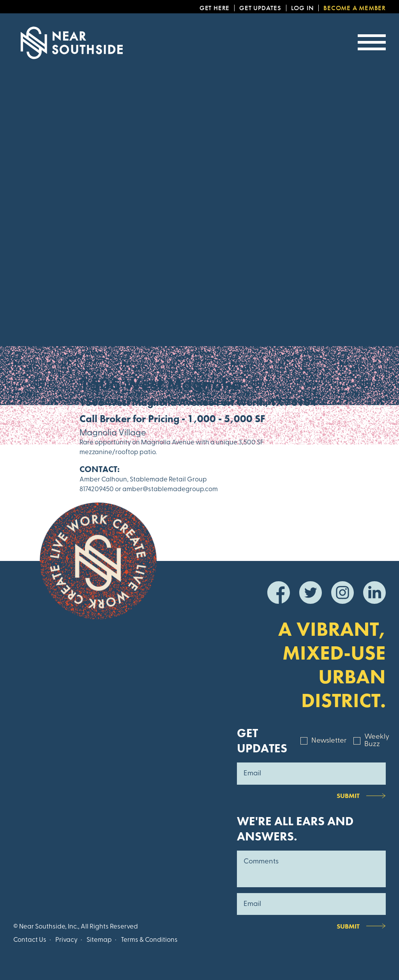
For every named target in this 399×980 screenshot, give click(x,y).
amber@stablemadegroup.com (170, 489)
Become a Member (355, 8)
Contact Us (30, 940)
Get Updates (260, 8)
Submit (348, 796)
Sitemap (99, 940)
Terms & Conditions (149, 940)
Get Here (215, 8)
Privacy (66, 940)
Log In (303, 8)
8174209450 (97, 489)
